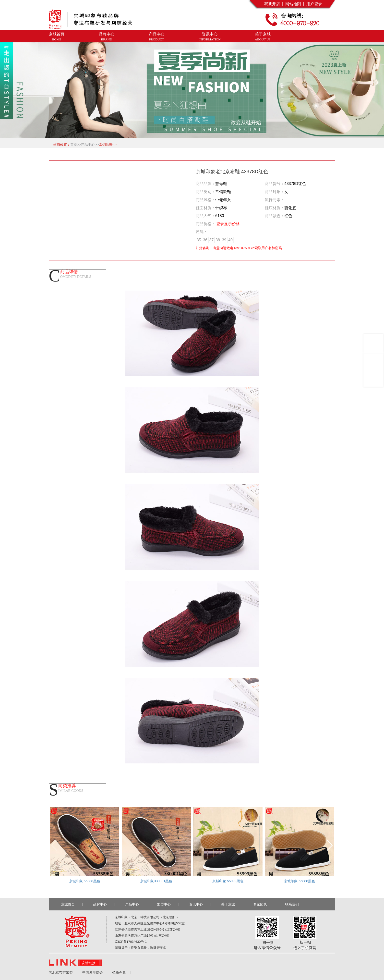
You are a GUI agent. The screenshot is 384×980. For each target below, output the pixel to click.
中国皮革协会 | (92, 972)
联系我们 (293, 904)
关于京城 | (232, 904)
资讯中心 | (200, 904)
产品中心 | (136, 904)
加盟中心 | (168, 904)
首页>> (76, 145)
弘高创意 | (119, 972)
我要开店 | (274, 4)
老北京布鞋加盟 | (63, 972)
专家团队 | (264, 904)
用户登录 (313, 4)
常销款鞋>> (108, 145)
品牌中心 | (104, 904)
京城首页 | (72, 904)
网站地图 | (294, 4)
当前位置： (61, 145)
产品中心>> (90, 145)
